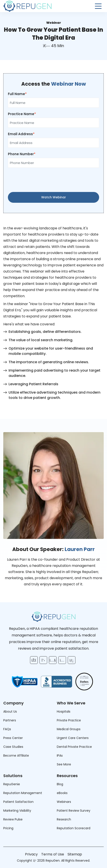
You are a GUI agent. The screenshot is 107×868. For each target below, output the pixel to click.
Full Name (16, 94)
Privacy (31, 854)
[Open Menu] (98, 6)
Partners (10, 720)
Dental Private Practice (74, 747)
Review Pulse (13, 819)
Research (64, 819)
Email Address (20, 134)
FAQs (7, 729)
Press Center (13, 738)
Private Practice (69, 720)
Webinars (64, 802)
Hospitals (64, 711)
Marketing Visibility (17, 811)
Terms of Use (53, 854)
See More (64, 764)
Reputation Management (23, 793)
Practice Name (21, 114)
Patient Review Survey (74, 811)
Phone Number (21, 154)
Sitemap (75, 854)
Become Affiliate (16, 756)
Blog (60, 784)
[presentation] (53, 180)
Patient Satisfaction (18, 802)
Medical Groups (69, 729)
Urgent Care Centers (73, 738)
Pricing (8, 828)
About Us (10, 711)
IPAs (60, 756)
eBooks (62, 793)
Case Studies (13, 747)
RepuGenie (12, 784)
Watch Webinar (54, 197)
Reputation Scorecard (74, 828)
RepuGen (53, 861)
